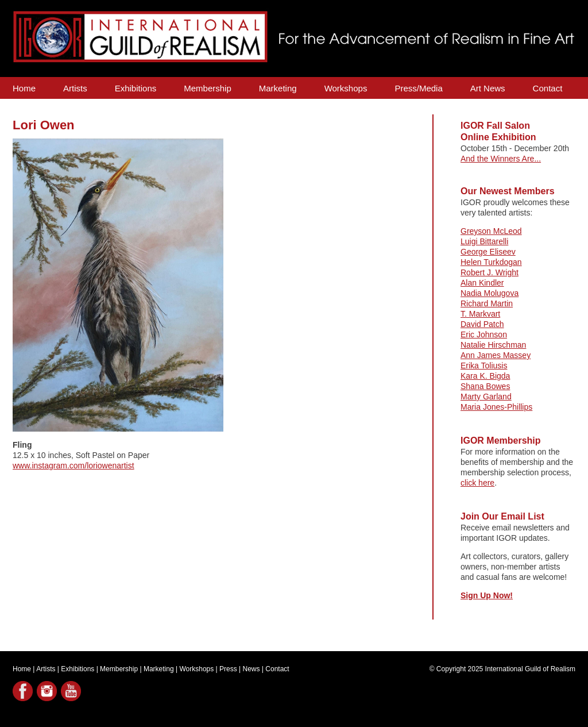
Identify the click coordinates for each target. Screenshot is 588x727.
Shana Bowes (485, 386)
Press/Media (418, 88)
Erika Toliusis (484, 366)
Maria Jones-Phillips (496, 407)
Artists (75, 88)
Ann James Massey (496, 355)
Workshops (346, 88)
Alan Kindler (482, 283)
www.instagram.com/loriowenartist (73, 466)
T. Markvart (480, 314)
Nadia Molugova (490, 293)
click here (477, 483)
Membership (208, 88)
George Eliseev (488, 252)
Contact (548, 88)
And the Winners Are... (501, 159)
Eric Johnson (484, 334)
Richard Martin (487, 303)
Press (228, 669)
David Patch (482, 324)
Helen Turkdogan (491, 262)
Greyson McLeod (491, 231)
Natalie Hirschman (493, 345)
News (252, 669)
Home (24, 88)
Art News (488, 88)
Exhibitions (136, 88)
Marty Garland (486, 397)
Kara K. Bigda (485, 376)
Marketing (278, 88)
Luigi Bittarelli (484, 241)
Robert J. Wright (490, 272)
